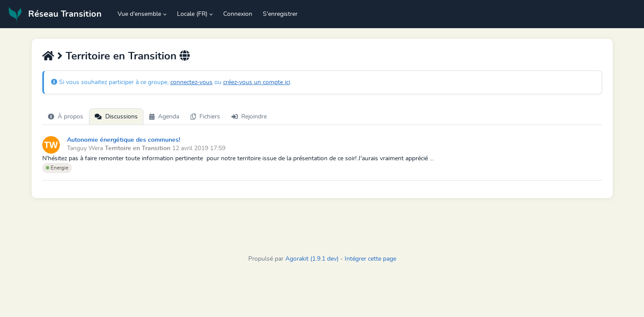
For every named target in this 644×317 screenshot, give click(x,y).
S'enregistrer (280, 14)
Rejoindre (249, 117)
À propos (66, 117)
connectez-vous (191, 82)
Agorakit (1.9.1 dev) (312, 259)
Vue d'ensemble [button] (139, 14)
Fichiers (205, 117)
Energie (57, 168)
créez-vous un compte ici (257, 82)
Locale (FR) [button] (192, 14)
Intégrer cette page (370, 259)
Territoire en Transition (121, 56)
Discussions (116, 117)
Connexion (238, 14)
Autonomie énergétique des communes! (123, 140)
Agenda (164, 117)
